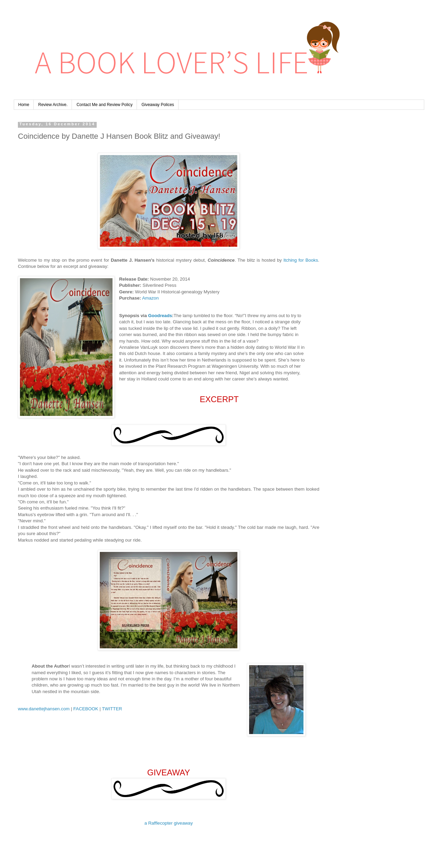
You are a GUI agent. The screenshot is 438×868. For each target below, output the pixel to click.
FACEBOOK (86, 709)
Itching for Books (301, 260)
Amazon (150, 298)
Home (24, 105)
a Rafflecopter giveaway (169, 823)
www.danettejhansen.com (44, 709)
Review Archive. (53, 105)
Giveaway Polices (158, 105)
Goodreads (160, 316)
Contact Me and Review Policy (104, 105)
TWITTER (112, 709)
